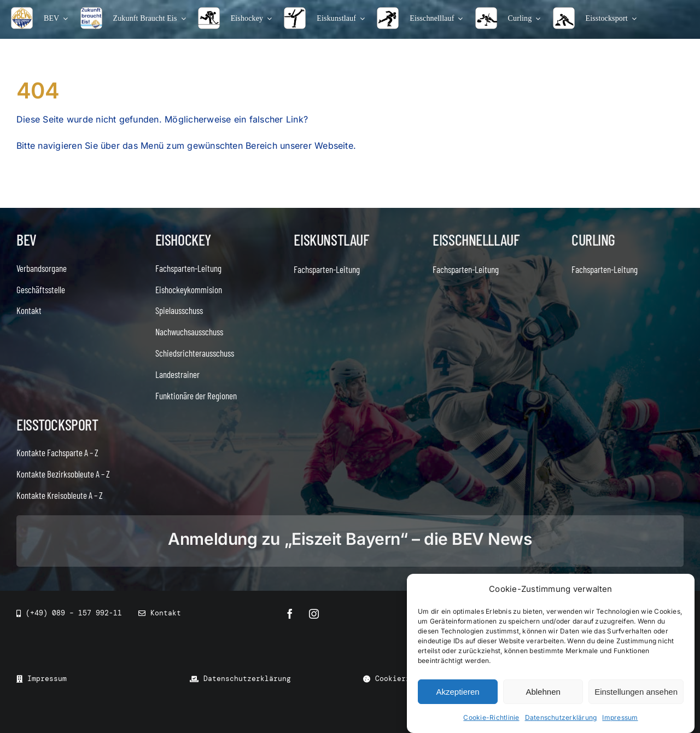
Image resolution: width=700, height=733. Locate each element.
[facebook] (290, 614)
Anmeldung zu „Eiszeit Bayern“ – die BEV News (350, 539)
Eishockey (183, 240)
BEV (27, 240)
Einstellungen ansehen (636, 692)
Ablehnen (543, 692)
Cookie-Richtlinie (491, 717)
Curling (593, 240)
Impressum (620, 717)
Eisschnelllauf (476, 240)
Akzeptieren (457, 692)
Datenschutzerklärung (561, 717)
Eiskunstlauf (331, 240)
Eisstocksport (57, 424)
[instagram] (314, 614)
